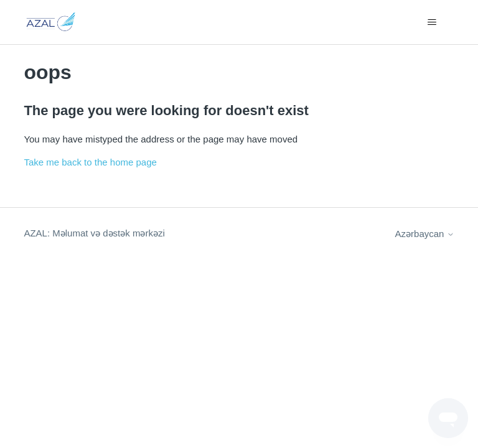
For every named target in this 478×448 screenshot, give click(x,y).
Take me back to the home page (90, 162)
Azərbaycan (425, 234)
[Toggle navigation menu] (432, 22)
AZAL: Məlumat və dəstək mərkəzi (94, 233)
